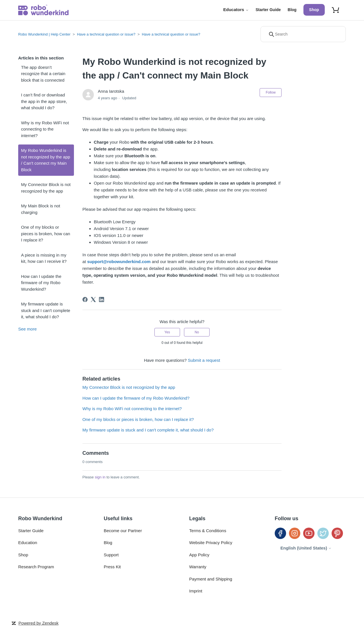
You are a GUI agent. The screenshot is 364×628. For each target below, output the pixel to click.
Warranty (198, 567)
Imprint (196, 591)
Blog (292, 10)
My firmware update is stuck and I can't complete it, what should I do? (46, 310)
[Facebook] (85, 299)
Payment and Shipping (211, 579)
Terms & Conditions (208, 531)
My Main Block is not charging (41, 209)
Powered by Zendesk (39, 623)
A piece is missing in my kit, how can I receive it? (44, 258)
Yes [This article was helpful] (167, 332)
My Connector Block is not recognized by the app (46, 188)
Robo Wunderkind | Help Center (44, 34)
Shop (314, 10)
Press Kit (112, 567)
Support (111, 555)
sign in (100, 477)
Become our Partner (123, 531)
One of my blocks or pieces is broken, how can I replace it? (46, 234)
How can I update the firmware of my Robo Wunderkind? (41, 283)
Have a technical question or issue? (106, 34)
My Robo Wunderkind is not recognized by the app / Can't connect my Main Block (46, 160)
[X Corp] (93, 299)
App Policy (199, 555)
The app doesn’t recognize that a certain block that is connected (43, 74)
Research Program (36, 567)
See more (27, 329)
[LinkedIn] (102, 299)
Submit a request (204, 360)
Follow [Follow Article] (271, 92)
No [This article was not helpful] (197, 332)
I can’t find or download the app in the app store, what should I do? (44, 101)
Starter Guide (268, 10)
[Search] (303, 34)
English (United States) (306, 548)
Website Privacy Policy (211, 543)
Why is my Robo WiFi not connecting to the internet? (45, 129)
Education (28, 543)
